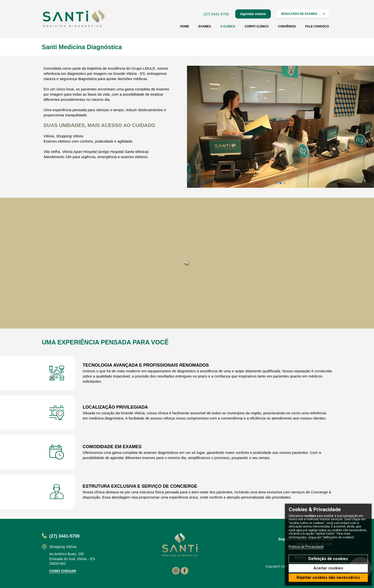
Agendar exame (253, 14)
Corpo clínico (256, 27)
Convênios (287, 27)
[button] (277, 183)
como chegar (63, 571)
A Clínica (228, 27)
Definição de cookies (328, 559)
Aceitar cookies (328, 568)
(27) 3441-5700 (216, 14)
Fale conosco (317, 27)
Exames (204, 27)
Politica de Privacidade (306, 547)
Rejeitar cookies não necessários (328, 577)
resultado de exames (303, 14)
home (184, 27)
